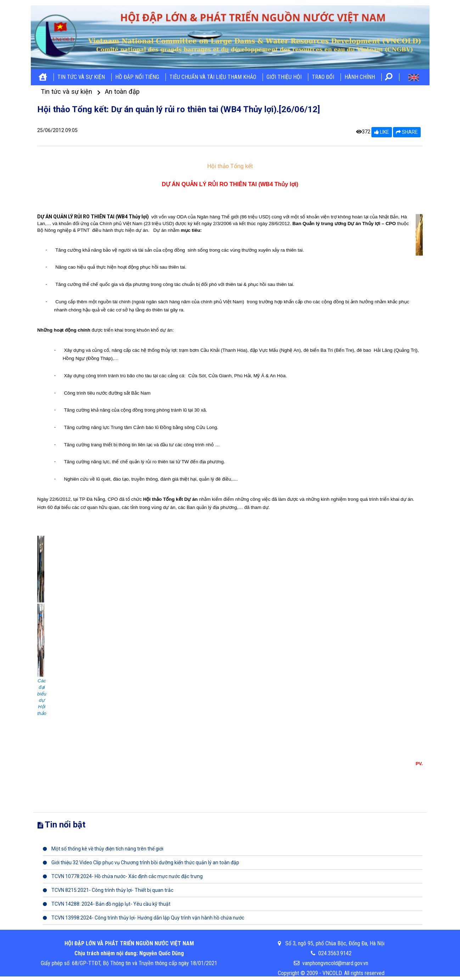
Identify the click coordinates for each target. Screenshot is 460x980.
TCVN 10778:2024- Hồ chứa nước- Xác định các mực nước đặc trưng (123, 876)
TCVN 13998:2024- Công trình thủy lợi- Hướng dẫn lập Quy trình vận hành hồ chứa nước (144, 918)
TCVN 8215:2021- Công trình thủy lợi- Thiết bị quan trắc (108, 890)
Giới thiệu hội (284, 77)
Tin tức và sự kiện (81, 77)
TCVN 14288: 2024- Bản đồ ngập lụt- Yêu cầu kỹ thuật (107, 904)
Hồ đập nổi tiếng (137, 77)
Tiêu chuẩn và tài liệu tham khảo (213, 77)
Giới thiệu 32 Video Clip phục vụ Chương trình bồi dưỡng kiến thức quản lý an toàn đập (141, 862)
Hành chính (360, 77)
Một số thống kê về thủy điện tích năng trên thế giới (103, 849)
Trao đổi (323, 77)
